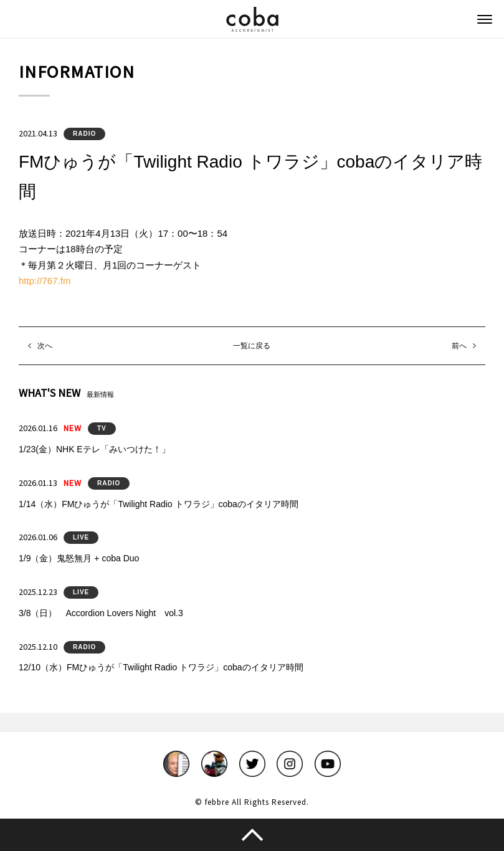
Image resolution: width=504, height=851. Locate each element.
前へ (459, 346)
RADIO (84, 134)
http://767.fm (45, 281)
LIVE (81, 537)
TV (102, 428)
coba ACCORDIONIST (252, 19)
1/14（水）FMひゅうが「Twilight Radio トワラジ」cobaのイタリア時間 (159, 504)
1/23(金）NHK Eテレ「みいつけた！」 (94, 449)
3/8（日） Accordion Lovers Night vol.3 (101, 613)
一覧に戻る (252, 346)
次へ (45, 346)
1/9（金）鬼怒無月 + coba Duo (79, 558)
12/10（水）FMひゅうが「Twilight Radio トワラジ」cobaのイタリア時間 (161, 667)
